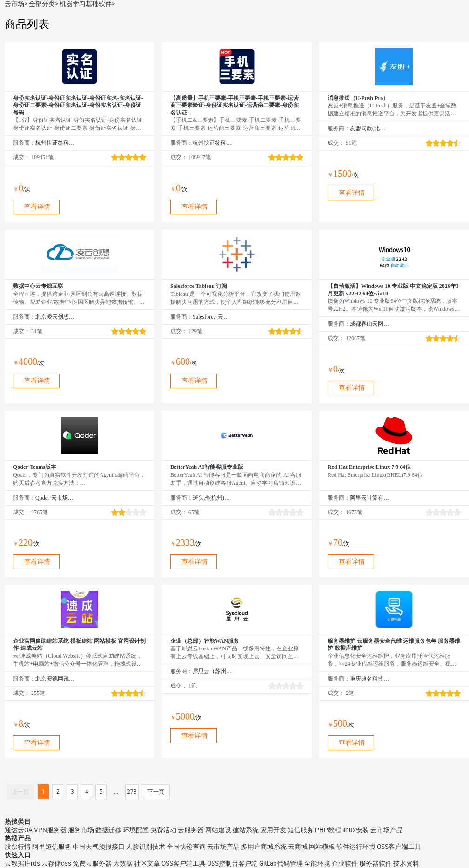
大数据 (123, 863)
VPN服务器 (50, 830)
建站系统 (246, 830)
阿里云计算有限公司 (370, 498)
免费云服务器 (92, 863)
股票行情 (18, 847)
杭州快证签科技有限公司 (55, 143)
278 (132, 792)
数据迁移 (108, 830)
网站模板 (322, 847)
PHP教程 (328, 830)
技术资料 (406, 863)
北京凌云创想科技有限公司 (55, 317)
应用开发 (273, 830)
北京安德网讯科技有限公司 (55, 679)
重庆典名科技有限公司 (370, 679)
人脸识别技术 (146, 847)
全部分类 (42, 4)
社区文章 (147, 863)
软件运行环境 (356, 847)
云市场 (14, 4)
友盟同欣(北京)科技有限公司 (370, 128)
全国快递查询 (186, 847)
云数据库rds (22, 863)
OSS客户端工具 (399, 847)
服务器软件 (375, 863)
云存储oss (56, 863)
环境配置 (136, 830)
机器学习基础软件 (86, 4)
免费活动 (163, 830)
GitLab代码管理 (281, 863)
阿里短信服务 (52, 847)
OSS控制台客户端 (232, 863)
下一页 (156, 792)
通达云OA (19, 830)
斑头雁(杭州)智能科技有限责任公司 (212, 498)
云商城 (298, 847)
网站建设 (218, 830)
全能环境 (317, 863)
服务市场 (81, 830)
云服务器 (191, 830)
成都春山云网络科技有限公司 (370, 324)
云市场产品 (387, 830)
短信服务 (301, 830)
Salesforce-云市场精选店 (212, 317)
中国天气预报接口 (99, 847)
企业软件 (345, 863)
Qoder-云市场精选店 (55, 498)
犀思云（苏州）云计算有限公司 (212, 671)
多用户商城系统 (264, 847)
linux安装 (356, 830)
